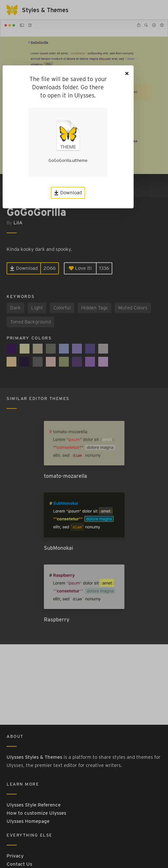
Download (68, 193)
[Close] (127, 73)
